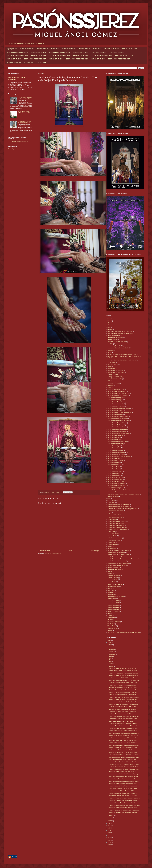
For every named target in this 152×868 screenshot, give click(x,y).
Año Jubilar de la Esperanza (115, 338)
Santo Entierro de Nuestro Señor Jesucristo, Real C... (124, 788)
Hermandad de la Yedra (114, 448)
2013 (109, 321)
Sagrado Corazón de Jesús (115, 584)
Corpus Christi (111, 362)
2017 (109, 835)
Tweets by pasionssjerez (15, 149)
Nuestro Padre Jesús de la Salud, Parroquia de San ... (124, 731)
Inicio (71, 551)
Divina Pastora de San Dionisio (116, 373)
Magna (109, 513)
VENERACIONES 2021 (116, 52)
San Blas (110, 588)
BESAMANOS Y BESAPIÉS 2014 (35, 62)
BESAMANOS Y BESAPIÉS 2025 (90, 49)
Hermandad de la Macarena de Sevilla (118, 417)
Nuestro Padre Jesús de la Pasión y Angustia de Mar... (124, 769)
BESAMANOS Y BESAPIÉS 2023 (59, 52)
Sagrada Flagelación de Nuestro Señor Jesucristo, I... (124, 709)
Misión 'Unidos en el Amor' (115, 538)
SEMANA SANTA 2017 (14, 59)
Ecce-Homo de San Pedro (115, 379)
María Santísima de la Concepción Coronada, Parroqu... (124, 680)
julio (111, 659)
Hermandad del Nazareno (115, 473)
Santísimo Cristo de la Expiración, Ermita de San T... (123, 707)
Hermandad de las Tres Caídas (116, 454)
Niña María (111, 546)
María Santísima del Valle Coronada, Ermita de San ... (124, 733)
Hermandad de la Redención (115, 425)
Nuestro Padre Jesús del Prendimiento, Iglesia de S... (124, 692)
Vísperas (110, 630)
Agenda (110, 329)
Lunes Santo (111, 502)
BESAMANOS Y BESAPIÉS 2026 (48, 49)
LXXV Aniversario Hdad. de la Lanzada (118, 507)
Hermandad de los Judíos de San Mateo (119, 456)
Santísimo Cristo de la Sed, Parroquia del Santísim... (123, 728)
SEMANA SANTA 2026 (27, 49)
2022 (109, 823)
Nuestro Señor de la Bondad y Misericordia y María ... (124, 803)
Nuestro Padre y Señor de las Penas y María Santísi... (124, 697)
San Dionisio (111, 590)
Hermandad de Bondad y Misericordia (118, 394)
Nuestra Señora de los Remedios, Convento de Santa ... (124, 798)
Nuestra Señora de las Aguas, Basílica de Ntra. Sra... (124, 700)
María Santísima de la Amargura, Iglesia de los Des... (124, 738)
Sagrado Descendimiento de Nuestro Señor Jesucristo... (124, 764)
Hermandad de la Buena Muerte (116, 402)
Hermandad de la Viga (114, 446)
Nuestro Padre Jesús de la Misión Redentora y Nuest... (124, 702)
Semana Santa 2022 (113, 601)
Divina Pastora (112, 368)
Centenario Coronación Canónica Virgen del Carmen (122, 354)
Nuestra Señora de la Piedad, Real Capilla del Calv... (123, 748)
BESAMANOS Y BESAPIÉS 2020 (17, 56)
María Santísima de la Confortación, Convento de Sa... (124, 781)
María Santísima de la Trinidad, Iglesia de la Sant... (123, 678)
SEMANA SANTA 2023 (38, 52)
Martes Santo (111, 532)
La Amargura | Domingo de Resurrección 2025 (25, 122)
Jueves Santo (111, 500)
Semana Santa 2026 (113, 609)
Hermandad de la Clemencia (115, 406)
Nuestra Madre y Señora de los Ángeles (118, 551)
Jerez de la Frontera (113, 496)
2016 (109, 325)
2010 (109, 319)
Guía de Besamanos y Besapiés (116, 389)
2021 (109, 327)
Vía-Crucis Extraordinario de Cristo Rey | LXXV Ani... (123, 724)
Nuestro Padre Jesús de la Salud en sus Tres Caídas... (124, 810)
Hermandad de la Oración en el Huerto (118, 421)
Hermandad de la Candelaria (115, 404)
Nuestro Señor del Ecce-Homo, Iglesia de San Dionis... (124, 762)
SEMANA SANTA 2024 (130, 49)
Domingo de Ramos (113, 375)
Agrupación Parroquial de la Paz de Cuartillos (120, 331)
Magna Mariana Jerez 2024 (115, 517)
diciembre (112, 647)
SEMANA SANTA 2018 (80, 56)
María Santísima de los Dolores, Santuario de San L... (124, 760)
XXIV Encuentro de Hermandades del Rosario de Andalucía (124, 632)
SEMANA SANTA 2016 (56, 59)
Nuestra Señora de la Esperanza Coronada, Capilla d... (124, 704)
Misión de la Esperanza (114, 540)
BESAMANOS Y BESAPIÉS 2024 (17, 52)
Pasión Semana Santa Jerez (20, 142)
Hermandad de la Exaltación (115, 414)
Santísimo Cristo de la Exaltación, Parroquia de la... (123, 772)
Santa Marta (111, 592)
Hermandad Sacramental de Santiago (118, 490)
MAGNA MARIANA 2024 (112, 49)
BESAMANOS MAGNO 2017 (124, 56)
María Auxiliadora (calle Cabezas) (117, 521)
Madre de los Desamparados (115, 511)
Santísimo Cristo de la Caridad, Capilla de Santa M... (123, 793)
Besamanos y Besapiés (114, 346)
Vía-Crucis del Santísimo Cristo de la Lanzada (122, 721)
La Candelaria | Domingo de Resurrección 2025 (25, 98)
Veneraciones (111, 618)
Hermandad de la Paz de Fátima (116, 423)
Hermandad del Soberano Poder (116, 486)
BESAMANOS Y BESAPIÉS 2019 (59, 56)
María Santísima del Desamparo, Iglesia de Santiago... (124, 745)
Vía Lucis (110, 620)
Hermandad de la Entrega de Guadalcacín (119, 412)
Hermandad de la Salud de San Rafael (118, 433)
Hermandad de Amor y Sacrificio (116, 391)
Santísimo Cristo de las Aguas (116, 597)
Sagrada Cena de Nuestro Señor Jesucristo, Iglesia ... (124, 688)
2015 (109, 840)
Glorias (109, 387)
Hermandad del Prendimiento (116, 477)
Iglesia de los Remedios (114, 492)
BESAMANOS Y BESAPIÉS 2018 (101, 56)
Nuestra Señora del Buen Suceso (117, 561)
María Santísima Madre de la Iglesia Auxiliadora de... (123, 750)
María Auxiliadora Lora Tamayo (116, 526)
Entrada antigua (95, 551)
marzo (111, 666)
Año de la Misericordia (114, 336)
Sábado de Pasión (113, 580)
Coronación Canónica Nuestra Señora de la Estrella (122, 360)
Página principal (12, 49)
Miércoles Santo (112, 536)
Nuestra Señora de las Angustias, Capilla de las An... (123, 668)
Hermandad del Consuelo (114, 465)
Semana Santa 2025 (113, 607)
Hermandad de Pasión (114, 458)
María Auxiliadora (112, 519)
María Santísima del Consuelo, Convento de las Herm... (124, 755)
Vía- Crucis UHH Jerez (114, 622)
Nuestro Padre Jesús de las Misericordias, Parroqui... (124, 743)
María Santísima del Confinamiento (117, 530)
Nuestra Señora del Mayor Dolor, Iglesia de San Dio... (124, 673)
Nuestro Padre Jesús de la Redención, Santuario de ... (124, 786)
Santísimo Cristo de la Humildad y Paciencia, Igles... (123, 784)
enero (111, 818)
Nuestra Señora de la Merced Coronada (118, 555)
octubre (112, 652)
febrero (111, 816)
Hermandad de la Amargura (115, 398)
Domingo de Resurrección (115, 377)
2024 (109, 645)
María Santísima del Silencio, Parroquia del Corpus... (124, 791)
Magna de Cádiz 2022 (114, 515)
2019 (109, 831)
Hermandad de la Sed (114, 437)
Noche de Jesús (112, 549)
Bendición (110, 344)
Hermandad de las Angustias (115, 450)
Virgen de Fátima (112, 628)
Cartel (109, 352)
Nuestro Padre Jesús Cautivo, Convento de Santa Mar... (124, 805)
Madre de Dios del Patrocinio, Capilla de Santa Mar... (124, 752)
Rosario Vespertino (113, 578)
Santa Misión (111, 595)
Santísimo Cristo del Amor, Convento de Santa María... (124, 767)
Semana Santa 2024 (113, 605)
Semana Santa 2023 (113, 603)
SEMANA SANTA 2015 (98, 59)
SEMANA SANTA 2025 (69, 49)
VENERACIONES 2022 (98, 52)
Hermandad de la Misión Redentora (117, 419)
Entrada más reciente (45, 551)
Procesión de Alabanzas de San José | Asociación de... (124, 716)
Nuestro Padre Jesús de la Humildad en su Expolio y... (124, 774)
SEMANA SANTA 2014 (14, 62)
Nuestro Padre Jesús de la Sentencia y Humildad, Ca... (124, 736)
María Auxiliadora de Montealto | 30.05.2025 (24, 112)
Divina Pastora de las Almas (115, 371)
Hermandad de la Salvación (115, 435)
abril (111, 664)
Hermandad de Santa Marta (115, 461)
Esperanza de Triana (113, 383)
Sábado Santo (111, 582)
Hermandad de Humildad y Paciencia (118, 396)
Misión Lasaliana (112, 544)
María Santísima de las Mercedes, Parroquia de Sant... (124, 776)
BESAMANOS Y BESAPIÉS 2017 (35, 59)
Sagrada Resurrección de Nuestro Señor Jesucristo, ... (124, 796)
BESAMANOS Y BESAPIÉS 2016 (77, 59)
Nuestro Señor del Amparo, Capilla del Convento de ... (124, 812)
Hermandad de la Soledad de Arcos (117, 442)
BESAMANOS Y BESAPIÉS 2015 (119, 59)
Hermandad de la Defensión (115, 410)
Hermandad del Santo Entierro (116, 484)
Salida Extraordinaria (113, 586)
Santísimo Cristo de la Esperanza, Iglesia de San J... (123, 808)
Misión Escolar (112, 542)
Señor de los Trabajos (114, 611)
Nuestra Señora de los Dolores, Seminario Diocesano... (124, 676)
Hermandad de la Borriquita (115, 400)
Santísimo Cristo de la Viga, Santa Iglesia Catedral (123, 800)
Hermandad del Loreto (114, 469)
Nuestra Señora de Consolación (116, 553)
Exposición (110, 385)
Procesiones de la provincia (115, 569)
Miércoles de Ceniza (113, 534)
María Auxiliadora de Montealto (116, 523)
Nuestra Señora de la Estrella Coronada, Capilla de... (124, 779)
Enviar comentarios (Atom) (53, 554)
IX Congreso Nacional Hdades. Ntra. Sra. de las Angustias (123, 494)
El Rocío (110, 381)
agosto (111, 657)
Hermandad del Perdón (114, 475)
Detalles (110, 366)
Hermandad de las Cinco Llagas (116, 452)
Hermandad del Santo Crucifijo (116, 481)
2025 (109, 642)
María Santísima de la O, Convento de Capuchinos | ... (124, 740)
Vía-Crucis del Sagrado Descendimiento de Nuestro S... (124, 719)
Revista (110, 572)
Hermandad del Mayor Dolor (115, 471)
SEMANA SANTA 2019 (38, 56)
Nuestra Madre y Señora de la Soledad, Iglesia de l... (124, 685)
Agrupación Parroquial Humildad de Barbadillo (120, 333)
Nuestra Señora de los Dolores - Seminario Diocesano (122, 559)
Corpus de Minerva (113, 364)
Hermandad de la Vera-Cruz (115, 444)
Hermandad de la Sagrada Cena (116, 427)
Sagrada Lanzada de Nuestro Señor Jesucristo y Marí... (124, 757)
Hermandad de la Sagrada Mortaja (117, 431)
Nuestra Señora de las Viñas (115, 557)
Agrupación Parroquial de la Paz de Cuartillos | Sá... (123, 712)
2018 (109, 833)
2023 (109, 821)
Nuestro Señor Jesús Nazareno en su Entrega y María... (124, 726)
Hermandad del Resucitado (115, 479)
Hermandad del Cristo (114, 467)
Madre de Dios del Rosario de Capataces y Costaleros (122, 509)
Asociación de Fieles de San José (117, 342)
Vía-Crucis (110, 624)
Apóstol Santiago (112, 340)
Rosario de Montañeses (114, 576)
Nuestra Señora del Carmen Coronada (118, 563)
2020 (109, 828)
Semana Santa (112, 599)
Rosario (110, 574)
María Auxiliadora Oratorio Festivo (117, 528)
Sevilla (109, 613)
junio (111, 661)
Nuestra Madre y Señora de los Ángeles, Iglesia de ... (124, 671)
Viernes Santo (111, 626)
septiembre (113, 654)
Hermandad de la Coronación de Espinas (119, 408)
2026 (109, 640)
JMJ (109, 498)
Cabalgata (110, 350)
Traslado (110, 615)
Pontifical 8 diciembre (113, 567)
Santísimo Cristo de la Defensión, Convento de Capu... (124, 690)
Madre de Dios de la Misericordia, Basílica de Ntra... (123, 695)
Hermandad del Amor (113, 463)
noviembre (112, 649)
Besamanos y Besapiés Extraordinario (118, 348)
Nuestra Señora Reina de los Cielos (117, 565)
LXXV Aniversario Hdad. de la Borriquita (118, 505)
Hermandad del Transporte (115, 488)
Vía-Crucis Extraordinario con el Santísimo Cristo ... (123, 714)
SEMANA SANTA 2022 (80, 52)
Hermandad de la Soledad (115, 440)
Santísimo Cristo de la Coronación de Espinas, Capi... (124, 683)
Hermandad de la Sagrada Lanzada (117, 429)
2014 (109, 323)
